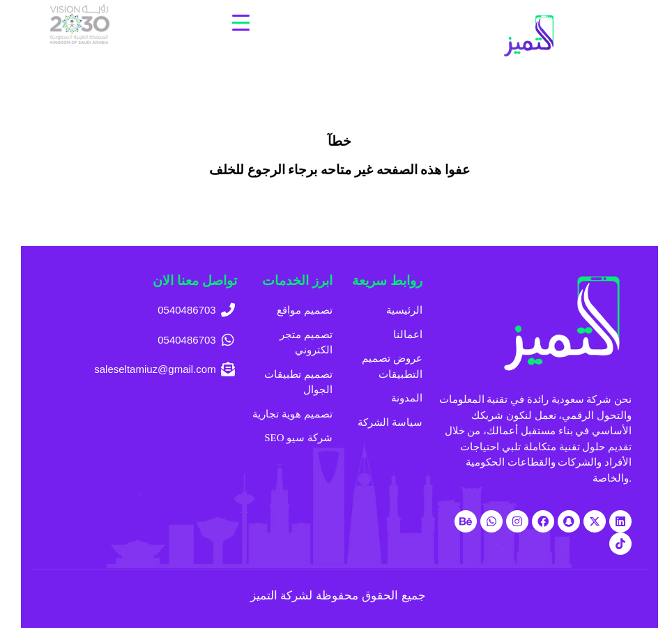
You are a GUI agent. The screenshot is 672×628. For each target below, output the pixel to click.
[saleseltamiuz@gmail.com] (142, 370)
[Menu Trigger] (241, 23)
